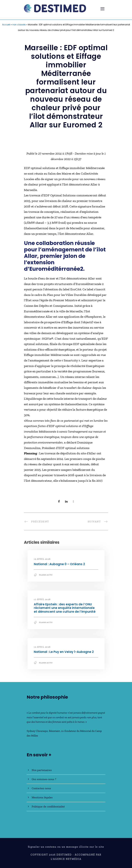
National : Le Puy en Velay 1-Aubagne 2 (64, 652)
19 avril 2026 (42, 559)
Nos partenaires (42, 770)
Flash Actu (46, 575)
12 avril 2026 (42, 647)
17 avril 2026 (42, 599)
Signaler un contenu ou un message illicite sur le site (66, 847)
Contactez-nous (41, 788)
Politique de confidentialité (48, 806)
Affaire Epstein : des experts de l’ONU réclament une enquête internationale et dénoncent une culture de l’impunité (65, 608)
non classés (19, 25)
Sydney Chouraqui (37, 731)
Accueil (6, 25)
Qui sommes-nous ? (44, 779)
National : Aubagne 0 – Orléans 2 (59, 564)
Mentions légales (42, 797)
